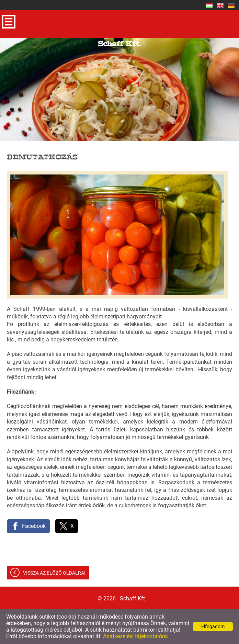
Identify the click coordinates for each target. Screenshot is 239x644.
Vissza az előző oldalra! (54, 573)
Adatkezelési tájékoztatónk (135, 636)
